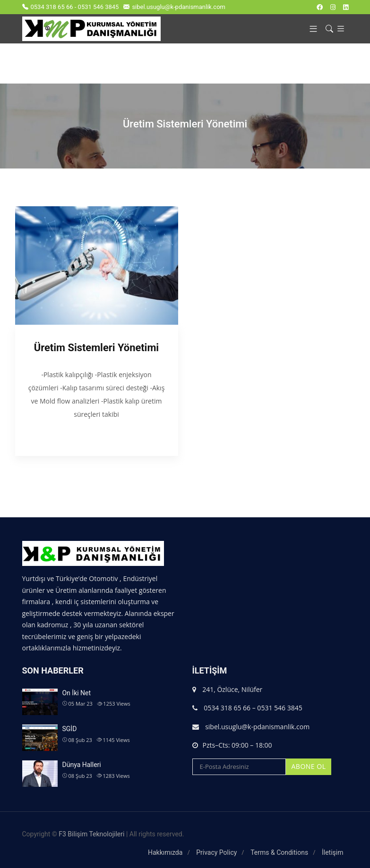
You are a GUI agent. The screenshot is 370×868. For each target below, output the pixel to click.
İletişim (333, 852)
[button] (310, 29)
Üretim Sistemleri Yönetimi (96, 348)
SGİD (70, 729)
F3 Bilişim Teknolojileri (91, 834)
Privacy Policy (216, 852)
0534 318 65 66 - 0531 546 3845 (71, 7)
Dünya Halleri (82, 765)
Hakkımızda (165, 852)
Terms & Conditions (279, 852)
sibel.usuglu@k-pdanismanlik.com (174, 7)
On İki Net (77, 693)
